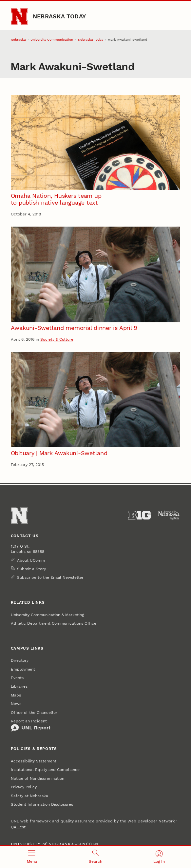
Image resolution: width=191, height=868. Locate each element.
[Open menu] (32, 857)
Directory (20, 660)
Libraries (19, 686)
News (16, 704)
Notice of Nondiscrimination (38, 778)
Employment (23, 669)
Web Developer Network (151, 821)
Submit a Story (31, 569)
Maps (16, 695)
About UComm (31, 560)
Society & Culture (57, 339)
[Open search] (95, 857)
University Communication (52, 39)
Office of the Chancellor (34, 713)
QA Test (18, 827)
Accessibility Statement (34, 761)
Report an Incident (31, 725)
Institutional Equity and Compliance (45, 770)
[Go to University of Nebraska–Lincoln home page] (19, 17)
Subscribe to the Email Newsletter (50, 577)
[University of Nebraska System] (169, 515)
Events (17, 678)
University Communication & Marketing (47, 615)
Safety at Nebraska (29, 796)
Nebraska (18, 39)
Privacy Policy (24, 787)
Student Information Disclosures (42, 804)
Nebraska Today (59, 16)
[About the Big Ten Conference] (139, 515)
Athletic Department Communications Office (54, 623)
